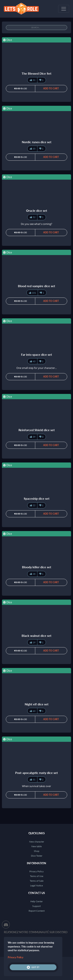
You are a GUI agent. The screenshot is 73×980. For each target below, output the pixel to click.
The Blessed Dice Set (36, 73)
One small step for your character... (36, 368)
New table (36, 846)
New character (37, 842)
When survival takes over (36, 786)
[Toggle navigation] (64, 9)
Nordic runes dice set (37, 142)
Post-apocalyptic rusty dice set (36, 773)
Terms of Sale (37, 881)
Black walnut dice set (36, 636)
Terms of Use (37, 876)
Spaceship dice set (37, 498)
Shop (37, 851)
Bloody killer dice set (37, 567)
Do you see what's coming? (36, 224)
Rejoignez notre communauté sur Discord (36, 932)
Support (36, 906)
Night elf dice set (37, 704)
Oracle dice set (37, 210)
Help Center (36, 901)
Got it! (33, 967)
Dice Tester (37, 856)
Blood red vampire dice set (36, 286)
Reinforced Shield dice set (37, 430)
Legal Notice (36, 885)
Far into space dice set (36, 354)
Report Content (37, 911)
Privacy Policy (36, 871)
